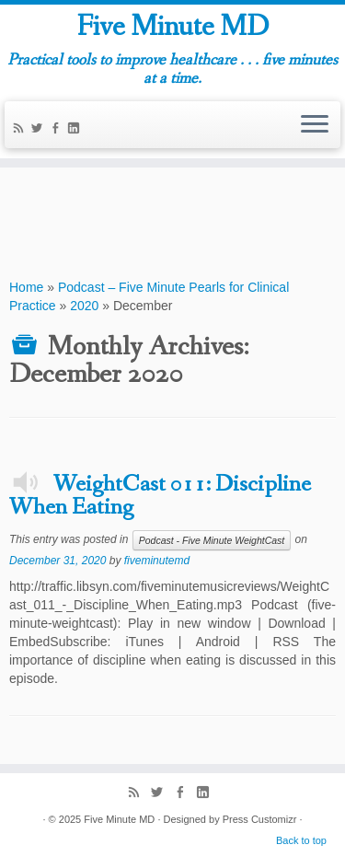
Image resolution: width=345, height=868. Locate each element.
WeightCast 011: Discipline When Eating (160, 496)
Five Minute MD (172, 28)
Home (26, 287)
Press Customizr (260, 819)
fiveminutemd (157, 561)
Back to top (301, 840)
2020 (84, 306)
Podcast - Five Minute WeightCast (212, 540)
